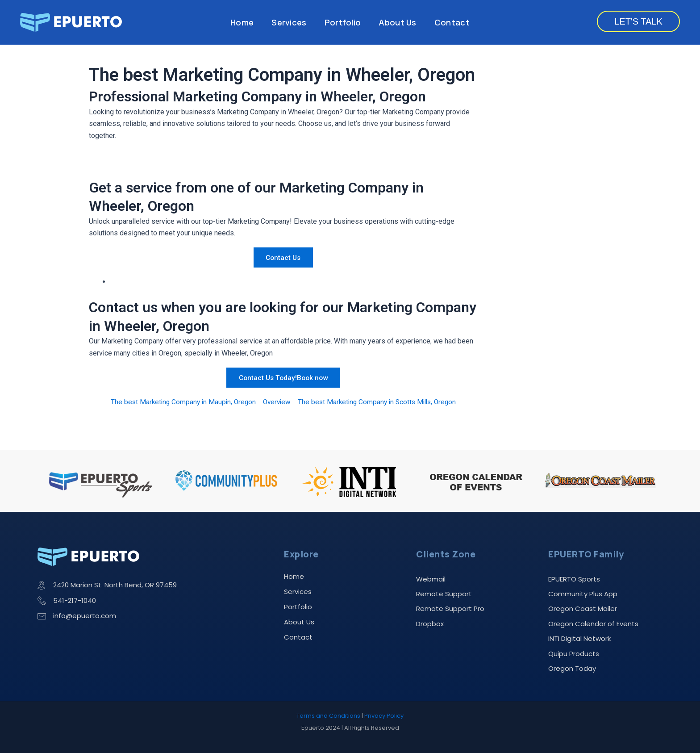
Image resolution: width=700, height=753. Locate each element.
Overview (275, 402)
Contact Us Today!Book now (283, 377)
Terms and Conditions (328, 716)
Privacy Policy (384, 716)
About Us (397, 22)
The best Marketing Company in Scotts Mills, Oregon (379, 402)
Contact (452, 22)
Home (242, 22)
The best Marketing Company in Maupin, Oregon (179, 402)
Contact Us (283, 257)
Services (289, 22)
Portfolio (343, 22)
